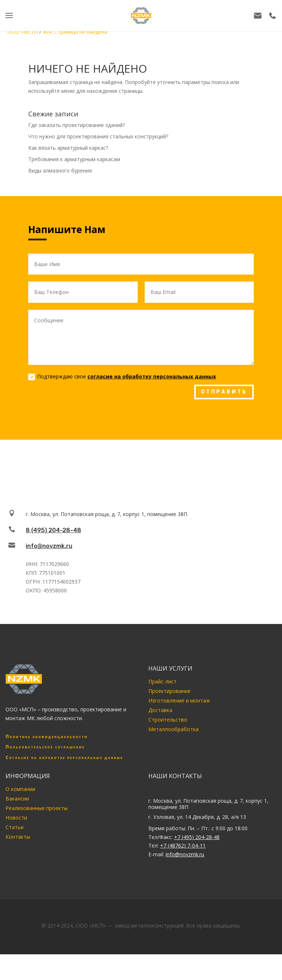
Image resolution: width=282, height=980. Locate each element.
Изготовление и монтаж (179, 700)
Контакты (18, 837)
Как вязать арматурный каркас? (68, 148)
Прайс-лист (162, 681)
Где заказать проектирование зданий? (77, 125)
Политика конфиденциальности (47, 736)
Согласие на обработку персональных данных (64, 757)
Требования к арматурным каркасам (74, 159)
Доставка (160, 710)
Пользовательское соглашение (45, 747)
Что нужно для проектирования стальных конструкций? (98, 136)
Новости (16, 818)
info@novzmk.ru (49, 546)
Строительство (168, 720)
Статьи (15, 827)
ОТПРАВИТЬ (224, 392)
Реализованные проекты (37, 808)
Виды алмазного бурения (60, 170)
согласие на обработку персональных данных (152, 376)
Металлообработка (173, 729)
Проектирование (169, 691)
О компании (20, 789)
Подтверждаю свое (122, 377)
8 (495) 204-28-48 (53, 530)
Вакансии (17, 798)
